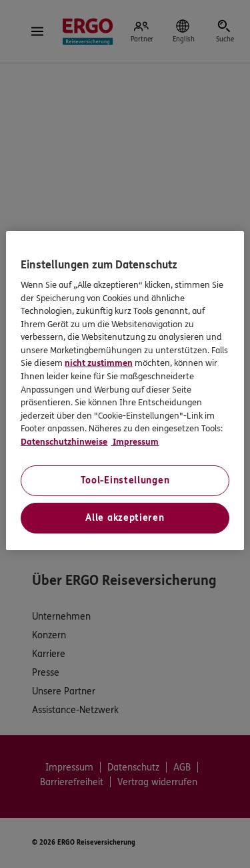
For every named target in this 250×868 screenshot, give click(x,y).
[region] (125, 391)
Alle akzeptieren (125, 518)
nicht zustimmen (99, 363)
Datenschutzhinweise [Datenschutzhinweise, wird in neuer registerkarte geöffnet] (64, 442)
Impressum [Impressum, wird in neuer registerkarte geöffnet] (135, 442)
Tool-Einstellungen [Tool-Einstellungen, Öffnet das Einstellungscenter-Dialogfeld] (125, 480)
